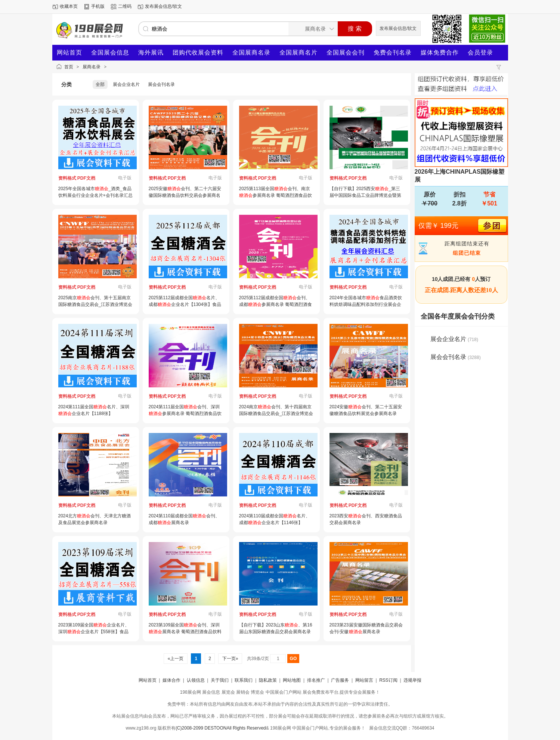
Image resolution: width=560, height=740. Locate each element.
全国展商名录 (251, 52)
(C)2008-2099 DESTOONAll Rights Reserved (221, 728)
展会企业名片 (126, 84)
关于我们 (220, 680)
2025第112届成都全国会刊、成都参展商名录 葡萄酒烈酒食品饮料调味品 (276, 304)
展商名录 (92, 67)
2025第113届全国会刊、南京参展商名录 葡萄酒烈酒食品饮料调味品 (276, 195)
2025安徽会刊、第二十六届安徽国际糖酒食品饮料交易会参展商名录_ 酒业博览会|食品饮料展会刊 (185, 195)
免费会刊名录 (393, 52)
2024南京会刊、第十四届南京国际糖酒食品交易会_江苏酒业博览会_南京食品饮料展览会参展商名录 (276, 414)
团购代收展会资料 (198, 52)
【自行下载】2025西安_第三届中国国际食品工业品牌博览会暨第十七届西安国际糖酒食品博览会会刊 (365, 195)
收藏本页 (69, 6)
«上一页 (175, 659)
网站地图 (292, 680)
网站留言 (364, 680)
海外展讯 (151, 52)
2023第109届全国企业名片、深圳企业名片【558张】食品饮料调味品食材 (94, 632)
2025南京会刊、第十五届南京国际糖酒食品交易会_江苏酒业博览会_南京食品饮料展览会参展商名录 (95, 304)
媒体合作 (171, 680)
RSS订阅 (388, 680)
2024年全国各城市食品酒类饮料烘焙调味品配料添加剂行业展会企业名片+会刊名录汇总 (366, 304)
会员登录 (480, 52)
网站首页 (69, 52)
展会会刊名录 (161, 84)
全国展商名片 (298, 52)
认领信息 (196, 680)
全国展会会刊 (346, 52)
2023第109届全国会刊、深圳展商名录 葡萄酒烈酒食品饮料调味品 (185, 632)
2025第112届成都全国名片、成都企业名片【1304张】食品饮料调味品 (185, 304)
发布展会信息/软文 (163, 6)
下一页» (230, 659)
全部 (100, 84)
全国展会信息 (110, 52)
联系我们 (244, 680)
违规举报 (412, 680)
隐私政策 (268, 680)
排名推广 (316, 680)
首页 (69, 67)
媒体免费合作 (440, 52)
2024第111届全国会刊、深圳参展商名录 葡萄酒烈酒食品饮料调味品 (185, 414)
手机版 (98, 6)
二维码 (125, 6)
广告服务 (340, 680)
